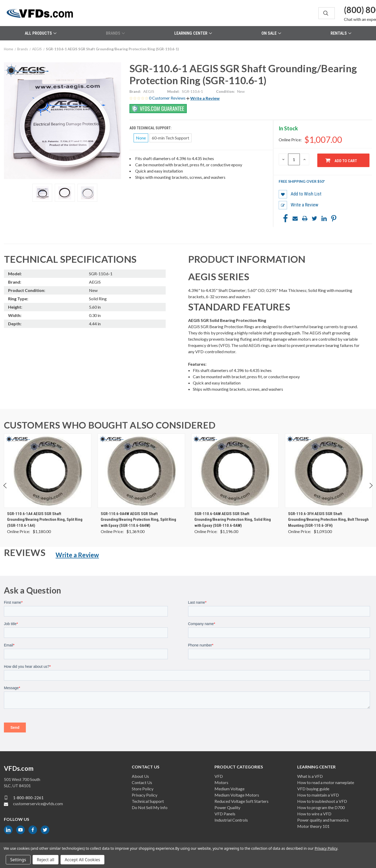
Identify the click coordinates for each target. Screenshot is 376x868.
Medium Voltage (229, 789)
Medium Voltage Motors (237, 795)
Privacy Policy (145, 795)
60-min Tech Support (171, 138)
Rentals (341, 33)
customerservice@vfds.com (38, 803)
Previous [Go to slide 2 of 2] (5, 491)
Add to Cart (346, 161)
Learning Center (193, 33)
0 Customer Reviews (168, 98)
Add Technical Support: (151, 128)
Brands (115, 33)
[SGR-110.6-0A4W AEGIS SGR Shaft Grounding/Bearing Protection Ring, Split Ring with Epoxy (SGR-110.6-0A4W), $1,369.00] (141, 471)
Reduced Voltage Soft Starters (241, 801)
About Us (140, 776)
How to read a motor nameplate (326, 782)
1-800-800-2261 (28, 798)
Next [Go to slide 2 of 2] (371, 491)
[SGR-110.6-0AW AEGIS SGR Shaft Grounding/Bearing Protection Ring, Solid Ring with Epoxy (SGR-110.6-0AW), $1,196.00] (235, 471)
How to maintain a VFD (318, 795)
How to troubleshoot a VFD (322, 801)
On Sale (271, 33)
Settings (18, 860)
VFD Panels (225, 814)
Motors (221, 782)
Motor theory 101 (313, 826)
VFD (219, 776)
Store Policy (143, 789)
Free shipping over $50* (302, 181)
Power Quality (227, 807)
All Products (41, 33)
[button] (203, 98)
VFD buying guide (313, 789)
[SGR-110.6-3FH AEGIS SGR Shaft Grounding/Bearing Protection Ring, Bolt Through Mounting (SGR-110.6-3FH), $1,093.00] (329, 471)
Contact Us (142, 782)
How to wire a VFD (314, 814)
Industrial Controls (231, 820)
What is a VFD (310, 776)
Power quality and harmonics (323, 820)
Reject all (46, 860)
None (141, 138)
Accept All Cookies (82, 860)
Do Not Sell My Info (150, 807)
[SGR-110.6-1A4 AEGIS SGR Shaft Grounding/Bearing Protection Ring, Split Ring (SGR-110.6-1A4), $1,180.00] (48, 471)
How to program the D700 (321, 807)
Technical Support (148, 801)
